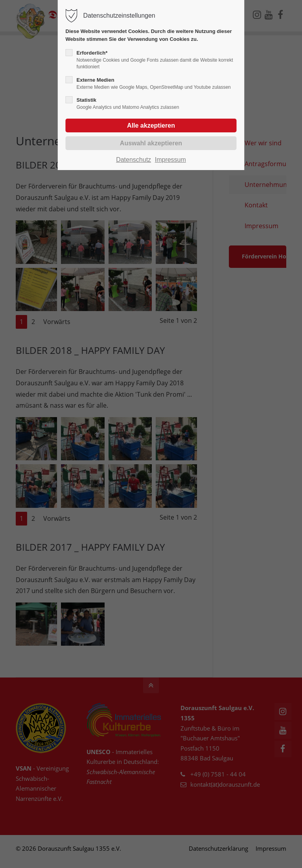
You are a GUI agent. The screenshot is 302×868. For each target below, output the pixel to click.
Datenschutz (134, 160)
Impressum (170, 160)
